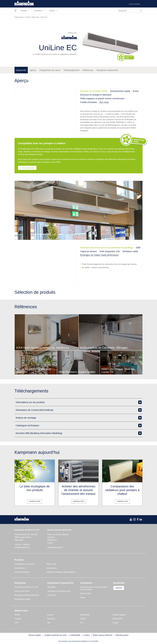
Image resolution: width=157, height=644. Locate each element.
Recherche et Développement (27, 595)
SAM (138, 248)
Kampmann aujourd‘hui (107, 70)
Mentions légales (35, 635)
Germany (51, 619)
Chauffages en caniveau (24, 564)
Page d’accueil (19, 17)
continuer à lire (35, 501)
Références (88, 70)
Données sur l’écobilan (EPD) (94, 91)
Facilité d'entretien (89, 102)
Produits (27, 17)
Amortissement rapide (120, 91)
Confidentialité (75, 635)
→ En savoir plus (28, 168)
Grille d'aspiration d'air (110, 252)
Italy (49, 623)
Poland (83, 619)
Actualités (51, 587)
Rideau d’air (35, 17)
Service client (86, 594)
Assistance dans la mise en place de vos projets (94, 588)
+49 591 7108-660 (22, 545)
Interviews (52, 595)
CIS (81, 623)
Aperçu (33, 70)
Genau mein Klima (22, 591)
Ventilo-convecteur (22, 572)
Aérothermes (20, 568)
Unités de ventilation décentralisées (61, 572)
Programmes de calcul (50, 70)
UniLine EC (21, 70)
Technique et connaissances (59, 591)
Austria (50, 615)
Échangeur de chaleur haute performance (99, 255)
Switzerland (85, 615)
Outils (83, 598)
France (115, 623)
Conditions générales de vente (55, 635)
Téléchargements (71, 70)
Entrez (136, 91)
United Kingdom (119, 615)
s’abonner (120, 588)
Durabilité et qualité (22, 599)
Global (17, 615)
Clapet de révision (89, 252)
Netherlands (118, 619)
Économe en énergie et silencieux (96, 95)
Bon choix (104, 102)
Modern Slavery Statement (103, 635)
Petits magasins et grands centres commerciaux (102, 98)
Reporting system (122, 635)
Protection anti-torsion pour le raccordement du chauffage (107, 248)
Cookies (87, 635)
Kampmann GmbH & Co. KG (26, 587)
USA (17, 623)
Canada (18, 619)
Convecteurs (52, 568)
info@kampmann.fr (22, 548)
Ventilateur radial (130, 252)
